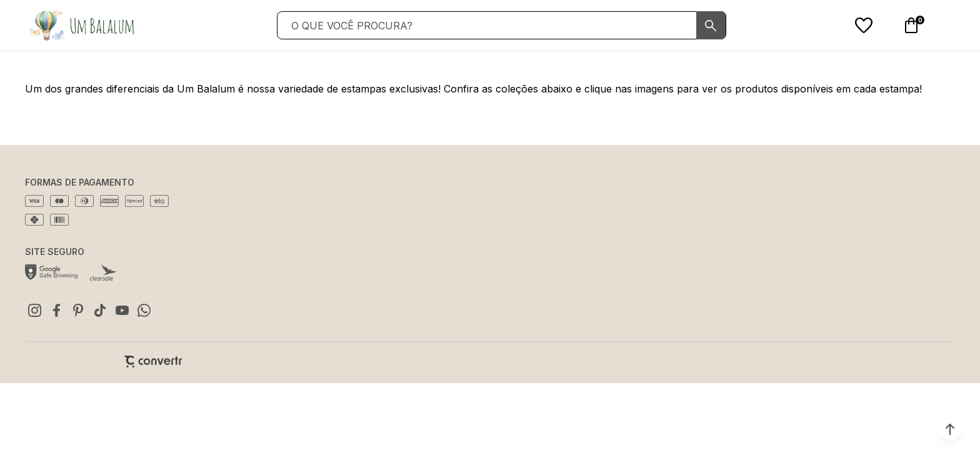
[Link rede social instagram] (34, 310)
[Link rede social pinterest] (78, 310)
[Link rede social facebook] (56, 310)
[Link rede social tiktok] (100, 310)
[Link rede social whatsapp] (144, 310)
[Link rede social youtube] (122, 310)
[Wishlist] (864, 26)
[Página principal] (81, 25)
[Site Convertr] (153, 362)
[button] (950, 429)
